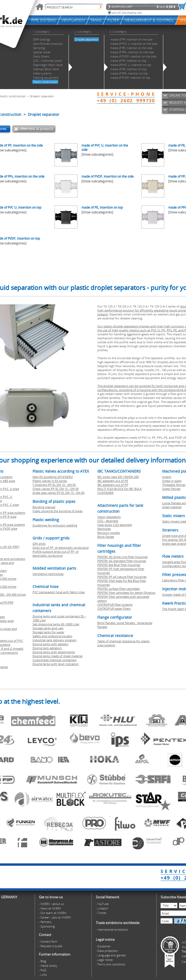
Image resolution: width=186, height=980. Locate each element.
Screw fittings (171, 489)
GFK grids (39, 544)
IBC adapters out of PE (113, 481)
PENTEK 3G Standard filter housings (122, 561)
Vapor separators (109, 517)
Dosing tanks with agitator (51, 644)
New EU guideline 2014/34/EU (53, 477)
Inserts (167, 477)
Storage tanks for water (48, 632)
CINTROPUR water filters (114, 608)
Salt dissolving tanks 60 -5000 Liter (56, 624)
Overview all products (37, 129)
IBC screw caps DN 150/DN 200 (118, 477)
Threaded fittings (174, 485)
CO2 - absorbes (108, 521)
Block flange (106, 537)
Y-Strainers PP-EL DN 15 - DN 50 (54, 485)
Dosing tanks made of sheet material (58, 656)
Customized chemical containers (55, 660)
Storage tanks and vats (48, 628)
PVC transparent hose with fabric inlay (59, 592)
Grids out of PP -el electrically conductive (61, 548)
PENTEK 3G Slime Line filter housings (123, 557)
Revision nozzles (109, 533)
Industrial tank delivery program (55, 640)
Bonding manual (44, 507)
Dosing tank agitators (47, 648)
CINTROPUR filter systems (115, 605)
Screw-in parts (172, 481)
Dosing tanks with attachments (54, 652)
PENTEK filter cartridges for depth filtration (126, 593)
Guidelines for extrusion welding (55, 525)
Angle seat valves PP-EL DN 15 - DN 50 (58, 493)
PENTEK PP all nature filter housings (122, 577)
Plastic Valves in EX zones (50, 481)
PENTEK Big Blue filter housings (119, 565)
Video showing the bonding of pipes (58, 511)
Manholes (104, 529)
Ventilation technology (48, 574)
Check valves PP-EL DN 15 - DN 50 (56, 489)
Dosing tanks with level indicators (56, 664)
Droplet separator (42, 96)
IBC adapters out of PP (113, 485)
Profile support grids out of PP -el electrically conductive (56, 553)
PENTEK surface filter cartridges (119, 589)
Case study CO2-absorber (115, 525)
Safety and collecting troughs (52, 636)
